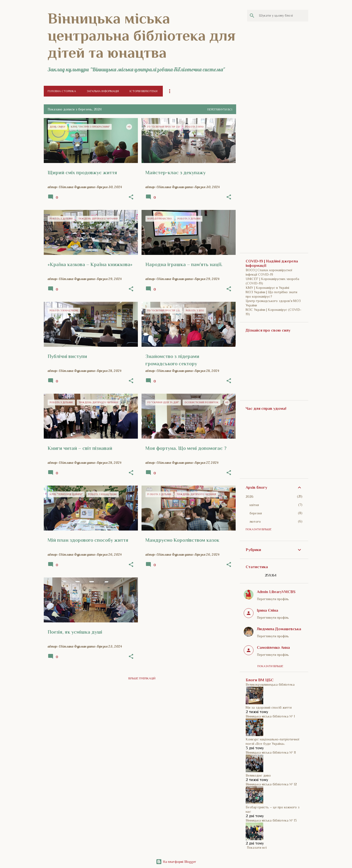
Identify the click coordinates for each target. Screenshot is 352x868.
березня (256, 513)
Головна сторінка (62, 91)
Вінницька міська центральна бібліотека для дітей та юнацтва (142, 35)
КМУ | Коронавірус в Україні (267, 288)
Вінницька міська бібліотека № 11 (271, 752)
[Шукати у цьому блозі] (283, 16)
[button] (131, 197)
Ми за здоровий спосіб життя (269, 707)
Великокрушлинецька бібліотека (270, 684)
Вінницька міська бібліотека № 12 (271, 784)
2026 (250, 497)
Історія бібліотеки (143, 91)
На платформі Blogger (176, 862)
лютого (255, 521)
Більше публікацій (142, 678)
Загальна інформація (103, 91)
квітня (254, 505)
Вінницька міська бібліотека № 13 (271, 820)
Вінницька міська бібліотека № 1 (270, 716)
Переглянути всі (220, 109)
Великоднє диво (258, 775)
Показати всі (257, 847)
